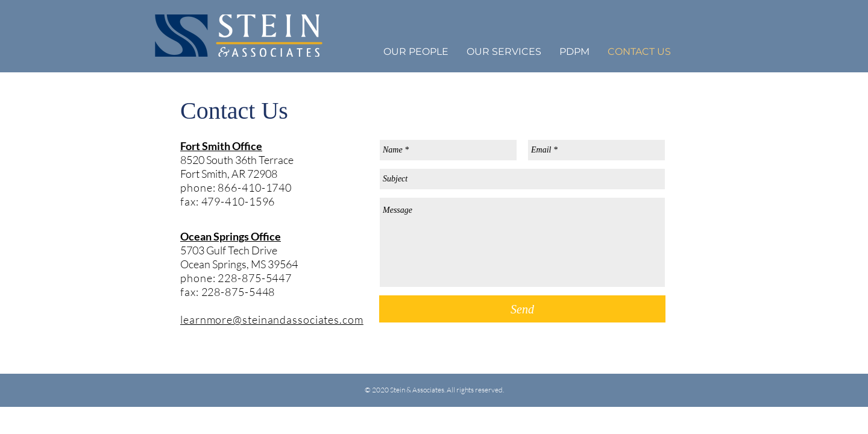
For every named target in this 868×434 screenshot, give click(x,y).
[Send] (522, 309)
